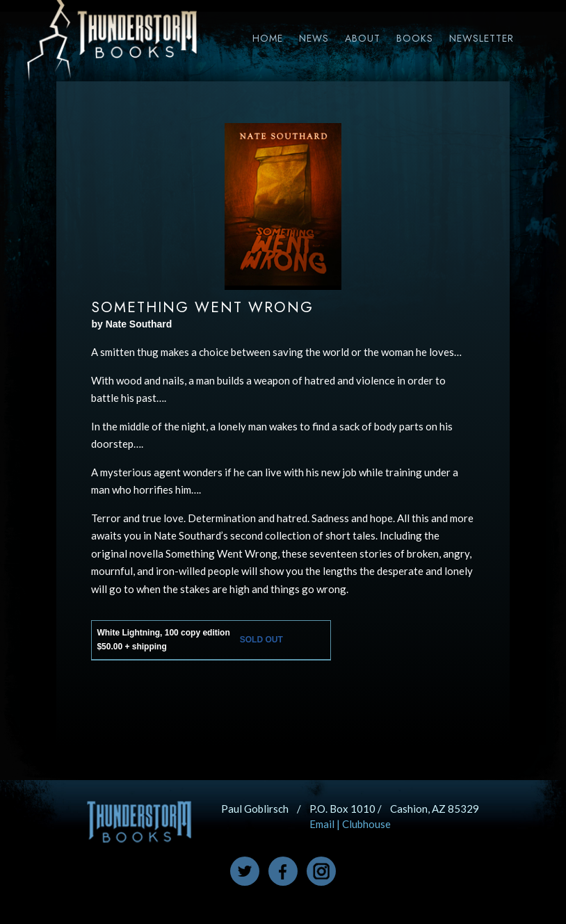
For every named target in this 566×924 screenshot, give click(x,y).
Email (322, 824)
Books (415, 38)
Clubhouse (366, 824)
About (363, 38)
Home (268, 38)
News (314, 38)
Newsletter (482, 38)
